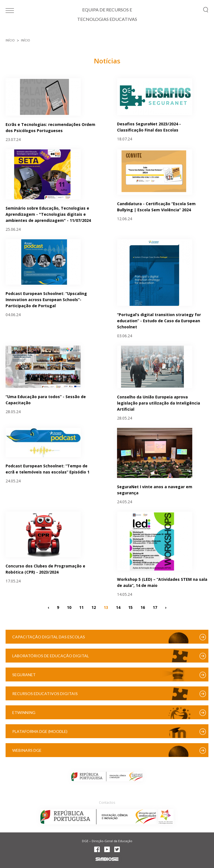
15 (130, 607)
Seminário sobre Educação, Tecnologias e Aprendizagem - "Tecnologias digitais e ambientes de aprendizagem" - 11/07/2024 (48, 214)
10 (69, 607)
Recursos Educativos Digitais (45, 694)
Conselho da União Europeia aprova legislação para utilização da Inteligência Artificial (159, 403)
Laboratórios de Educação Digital (51, 656)
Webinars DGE (27, 750)
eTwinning (24, 712)
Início (10, 40)
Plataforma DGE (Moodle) (40, 731)
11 (81, 607)
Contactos (107, 803)
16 (143, 607)
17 (155, 607)
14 (118, 607)
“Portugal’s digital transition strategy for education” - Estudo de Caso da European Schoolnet (159, 321)
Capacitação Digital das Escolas (49, 637)
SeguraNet (24, 675)
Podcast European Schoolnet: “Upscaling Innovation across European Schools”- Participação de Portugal (46, 300)
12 (94, 607)
